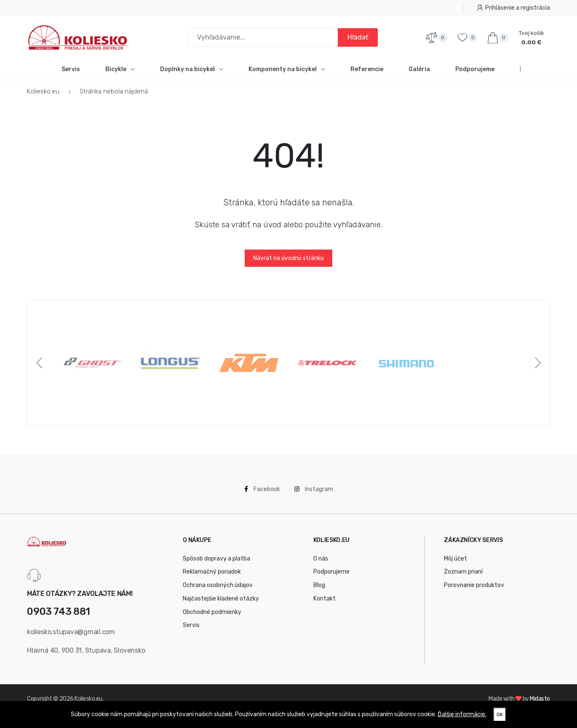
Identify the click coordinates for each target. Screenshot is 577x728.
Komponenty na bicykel (287, 74)
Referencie (367, 74)
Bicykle (120, 74)
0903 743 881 (59, 617)
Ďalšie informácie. (462, 714)
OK (500, 715)
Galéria (419, 74)
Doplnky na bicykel (192, 74)
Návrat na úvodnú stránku (288, 263)
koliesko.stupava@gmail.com (71, 637)
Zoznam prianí (463, 577)
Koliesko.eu (43, 96)
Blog (319, 590)
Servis (71, 74)
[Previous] (41, 368)
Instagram (314, 494)
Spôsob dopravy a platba (216, 564)
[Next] (536, 368)
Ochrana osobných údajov (218, 590)
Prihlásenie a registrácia (513, 8)
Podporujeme (475, 74)
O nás (321, 564)
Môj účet (455, 564)
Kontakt (325, 604)
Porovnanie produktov (474, 590)
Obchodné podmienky (212, 617)
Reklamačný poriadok (212, 577)
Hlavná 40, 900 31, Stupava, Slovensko (86, 655)
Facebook (262, 494)
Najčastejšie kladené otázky (221, 604)
